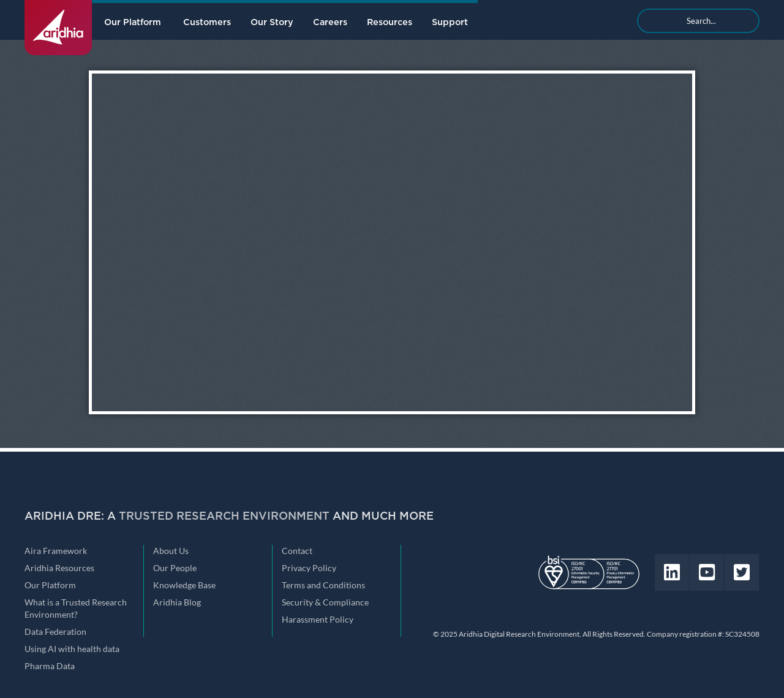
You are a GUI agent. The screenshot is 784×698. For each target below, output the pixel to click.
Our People (175, 568)
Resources (390, 22)
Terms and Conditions (323, 585)
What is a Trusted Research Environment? (76, 609)
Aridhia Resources (59, 568)
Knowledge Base (184, 585)
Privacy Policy (309, 568)
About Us (171, 551)
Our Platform (133, 22)
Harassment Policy (318, 620)
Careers (330, 22)
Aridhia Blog (177, 602)
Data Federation (55, 632)
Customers (207, 22)
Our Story (272, 22)
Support (450, 22)
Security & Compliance (325, 602)
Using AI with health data (72, 649)
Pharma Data (50, 666)
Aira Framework (56, 551)
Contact (297, 551)
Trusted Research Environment (224, 517)
